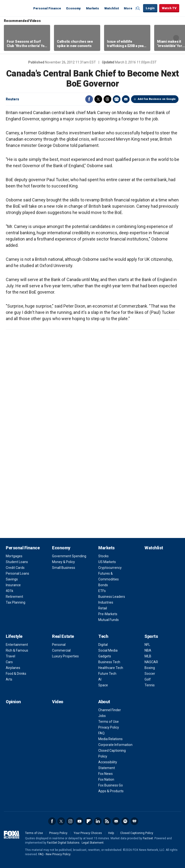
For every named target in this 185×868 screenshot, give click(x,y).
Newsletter (116, 821)
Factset (148, 838)
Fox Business (17, 8)
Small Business (64, 568)
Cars (9, 662)
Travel (10, 656)
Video (58, 702)
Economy (73, 8)
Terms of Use (109, 722)
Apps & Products (111, 791)
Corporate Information (115, 745)
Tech (103, 636)
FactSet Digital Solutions (63, 843)
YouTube (79, 821)
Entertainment (17, 645)
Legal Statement (93, 843)
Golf (148, 679)
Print (117, 99)
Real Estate (63, 636)
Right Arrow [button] (176, 38)
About (104, 702)
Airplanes (13, 668)
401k (10, 591)
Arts (9, 679)
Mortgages (14, 556)
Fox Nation (106, 779)
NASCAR (151, 662)
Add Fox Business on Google (157, 99)
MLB (148, 656)
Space (103, 685)
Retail (103, 608)
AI (100, 679)
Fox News (106, 774)
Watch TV (169, 8)
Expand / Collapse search (138, 8)
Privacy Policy (109, 727)
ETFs (102, 591)
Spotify (125, 821)
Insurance (13, 585)
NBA (148, 650)
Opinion (13, 702)
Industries (106, 602)
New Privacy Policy (58, 854)
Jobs (102, 716)
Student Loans (17, 562)
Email (126, 99)
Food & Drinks (16, 674)
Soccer (150, 674)
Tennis (150, 685)
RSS (107, 821)
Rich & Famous (17, 650)
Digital (103, 645)
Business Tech (109, 662)
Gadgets (105, 656)
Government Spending (69, 556)
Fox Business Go (111, 785)
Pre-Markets (108, 614)
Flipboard (89, 821)
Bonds (103, 585)
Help (111, 833)
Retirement (14, 597)
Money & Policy (63, 562)
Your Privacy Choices (88, 833)
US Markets (107, 562)
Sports (151, 636)
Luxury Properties (65, 656)
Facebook (89, 99)
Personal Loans (17, 573)
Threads (107, 99)
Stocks (103, 556)
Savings (12, 579)
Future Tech (107, 674)
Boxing (150, 668)
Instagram (70, 821)
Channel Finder (110, 710)
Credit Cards (15, 568)
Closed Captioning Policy (137, 833)
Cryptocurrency (110, 568)
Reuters (12, 99)
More (128, 8)
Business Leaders (112, 597)
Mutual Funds (109, 620)
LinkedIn (98, 821)
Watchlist (112, 8)
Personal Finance (47, 8)
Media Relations (110, 739)
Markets (92, 8)
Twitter (98, 99)
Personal (59, 645)
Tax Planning (16, 602)
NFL (147, 645)
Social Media (108, 650)
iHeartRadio (134, 821)
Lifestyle (14, 636)
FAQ (101, 733)
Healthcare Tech (111, 668)
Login (150, 8)
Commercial (61, 650)
